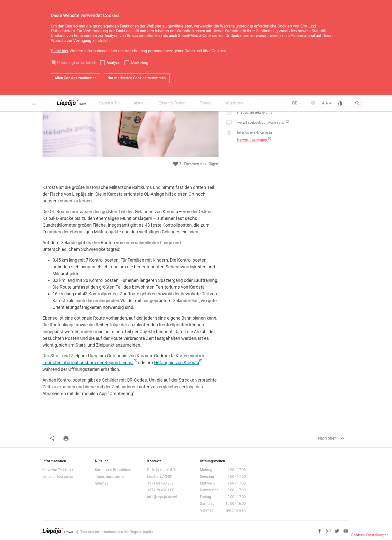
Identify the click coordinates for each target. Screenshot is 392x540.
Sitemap (102, 483)
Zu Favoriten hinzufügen (195, 164)
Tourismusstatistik (110, 477)
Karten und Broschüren (113, 470)
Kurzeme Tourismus (58, 470)
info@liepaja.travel (162, 497)
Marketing (139, 63)
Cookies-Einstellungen (370, 535)
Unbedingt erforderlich (77, 63)
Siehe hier (60, 51)
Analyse (113, 63)
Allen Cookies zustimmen (76, 78)
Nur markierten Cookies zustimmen (137, 78)
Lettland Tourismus (58, 477)
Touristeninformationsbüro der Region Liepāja (90, 362)
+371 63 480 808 (160, 483)
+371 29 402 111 (160, 490)
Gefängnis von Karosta (178, 362)
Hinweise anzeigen (254, 139)
